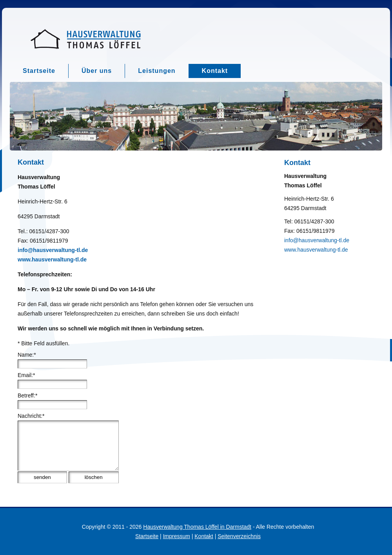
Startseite (147, 536)
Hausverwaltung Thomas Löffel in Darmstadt (197, 527)
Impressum (177, 536)
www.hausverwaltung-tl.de (316, 250)
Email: (26, 375)
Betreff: (27, 395)
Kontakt (204, 536)
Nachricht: (31, 416)
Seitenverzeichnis (239, 536)
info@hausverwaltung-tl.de (317, 240)
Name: (27, 355)
